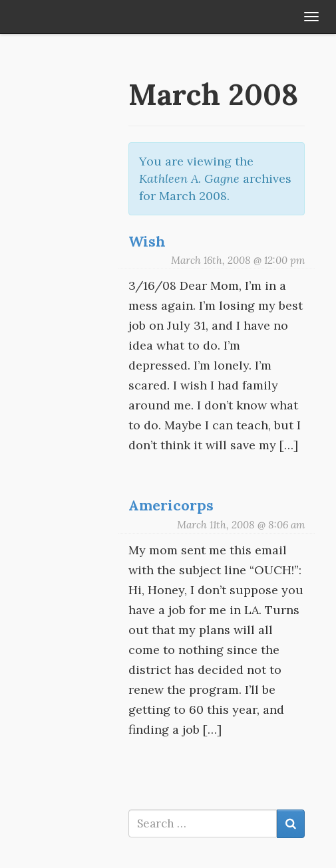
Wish (147, 241)
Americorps (171, 505)
